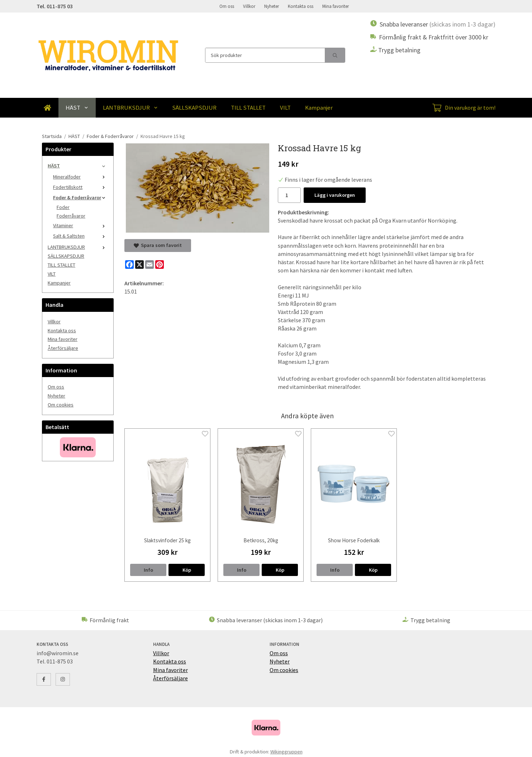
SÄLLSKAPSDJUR (194, 108)
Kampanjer (319, 108)
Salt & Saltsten (80, 236)
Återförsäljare (63, 348)
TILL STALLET (248, 108)
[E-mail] (149, 265)
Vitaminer (80, 225)
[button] (187, 570)
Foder (63, 207)
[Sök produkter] (265, 55)
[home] (47, 108)
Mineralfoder (80, 177)
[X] (139, 265)
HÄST (77, 108)
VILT (285, 108)
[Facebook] (129, 265)
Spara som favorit (158, 245)
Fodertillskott (80, 187)
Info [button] (148, 570)
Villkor (249, 6)
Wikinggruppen (286, 752)
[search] (335, 55)
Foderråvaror (71, 216)
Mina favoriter (336, 6)
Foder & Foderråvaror (80, 197)
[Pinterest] (160, 265)
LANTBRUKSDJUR (130, 108)
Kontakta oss (301, 6)
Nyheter (272, 6)
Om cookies (61, 405)
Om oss (227, 6)
